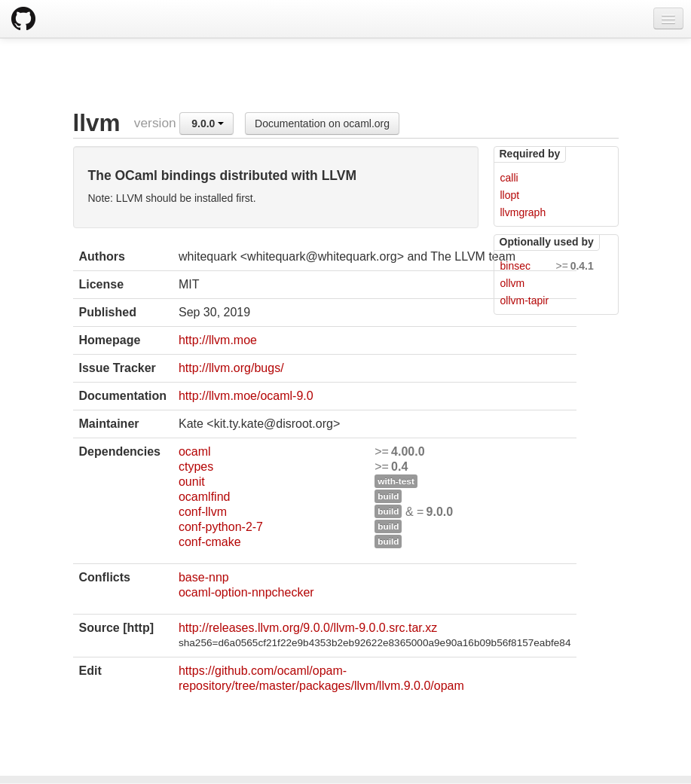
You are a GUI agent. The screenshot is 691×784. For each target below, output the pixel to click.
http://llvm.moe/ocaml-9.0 (246, 396)
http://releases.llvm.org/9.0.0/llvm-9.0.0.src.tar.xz (308, 628)
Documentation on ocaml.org (322, 124)
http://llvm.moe (218, 340)
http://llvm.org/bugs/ (231, 368)
